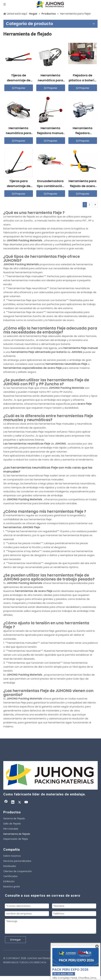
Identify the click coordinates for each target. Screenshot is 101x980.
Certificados (10, 876)
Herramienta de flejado (17, 834)
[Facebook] (6, 802)
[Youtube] (26, 802)
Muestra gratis (12, 887)
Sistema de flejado (14, 818)
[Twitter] (20, 802)
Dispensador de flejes (16, 839)
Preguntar (19, 88)
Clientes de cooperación (18, 871)
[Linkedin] (13, 802)
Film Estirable (11, 829)
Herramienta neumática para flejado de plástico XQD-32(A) (18, 131)
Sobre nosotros (12, 856)
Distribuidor (10, 866)
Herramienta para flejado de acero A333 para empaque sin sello (83, 184)
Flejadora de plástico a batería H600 (83, 78)
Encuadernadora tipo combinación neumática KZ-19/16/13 (50, 184)
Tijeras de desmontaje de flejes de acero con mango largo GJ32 (19, 78)
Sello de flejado (12, 824)
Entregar (15, 940)
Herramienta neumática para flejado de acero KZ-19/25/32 (50, 78)
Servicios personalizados (17, 861)
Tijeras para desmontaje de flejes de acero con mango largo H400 (19, 184)
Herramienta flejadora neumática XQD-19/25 (83, 131)
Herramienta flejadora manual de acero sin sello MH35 (50, 131)
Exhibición (9, 881)
